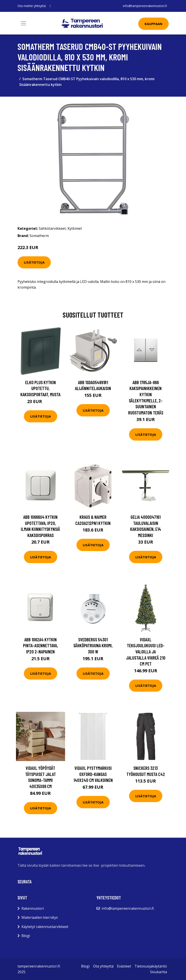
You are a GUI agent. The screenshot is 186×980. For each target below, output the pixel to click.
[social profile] (50, 6)
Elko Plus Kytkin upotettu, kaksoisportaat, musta (40, 388)
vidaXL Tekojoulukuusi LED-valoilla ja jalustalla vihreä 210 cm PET (146, 652)
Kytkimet (75, 228)
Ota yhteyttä (103, 966)
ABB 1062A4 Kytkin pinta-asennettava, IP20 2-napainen (40, 645)
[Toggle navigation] (23, 23)
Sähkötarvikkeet (52, 228)
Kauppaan (153, 24)
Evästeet (124, 966)
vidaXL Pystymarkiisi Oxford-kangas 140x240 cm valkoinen (93, 774)
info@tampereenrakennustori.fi (145, 6)
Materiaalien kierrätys (40, 917)
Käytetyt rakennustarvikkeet (45, 927)
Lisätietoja (34, 262)
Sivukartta (159, 972)
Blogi (26, 936)
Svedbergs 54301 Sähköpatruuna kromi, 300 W (93, 645)
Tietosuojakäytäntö (151, 966)
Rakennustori (33, 908)
